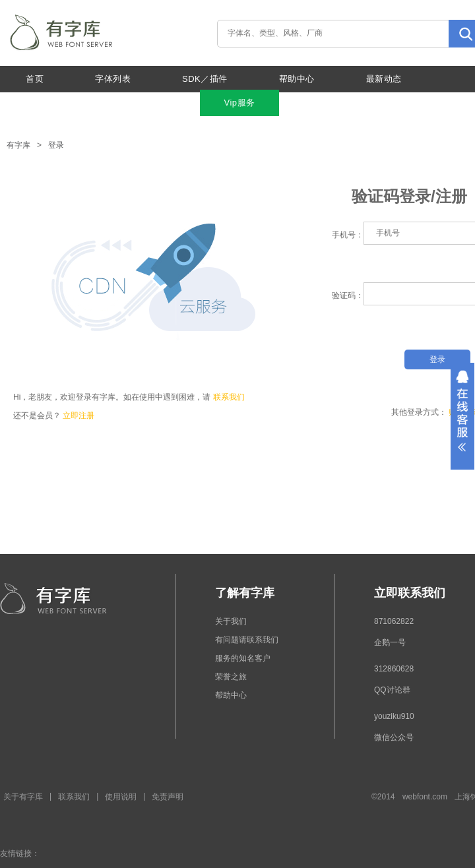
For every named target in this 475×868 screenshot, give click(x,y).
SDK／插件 (205, 79)
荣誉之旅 (231, 677)
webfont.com (425, 797)
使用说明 (121, 797)
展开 (462, 416)
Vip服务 (239, 103)
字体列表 (113, 79)
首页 (35, 79)
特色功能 (131, 103)
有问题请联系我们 (247, 640)
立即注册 (79, 416)
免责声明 (168, 797)
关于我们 (44, 103)
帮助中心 (297, 79)
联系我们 (229, 397)
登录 (56, 145)
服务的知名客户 (243, 658)
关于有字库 (23, 797)
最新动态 (384, 79)
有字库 (18, 145)
